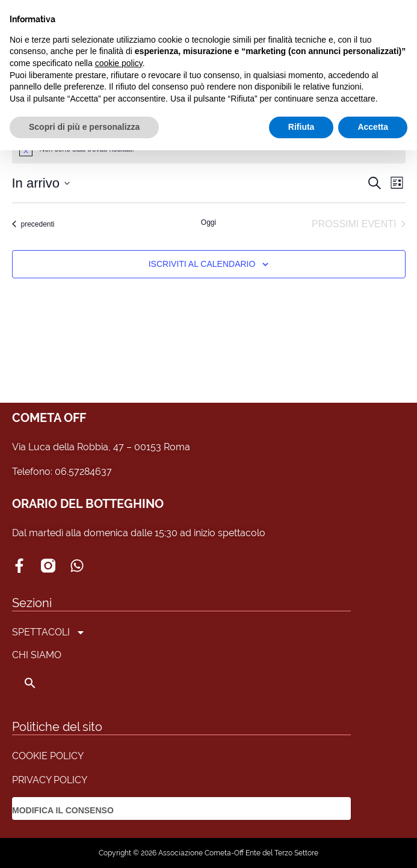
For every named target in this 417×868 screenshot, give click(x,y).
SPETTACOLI (49, 632)
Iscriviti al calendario (202, 264)
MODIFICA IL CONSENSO (63, 810)
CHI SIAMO (37, 655)
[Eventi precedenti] (33, 224)
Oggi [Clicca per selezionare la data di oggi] (209, 222)
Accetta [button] (373, 127)
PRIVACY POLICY (50, 780)
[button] (49, 683)
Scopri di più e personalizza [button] (84, 127)
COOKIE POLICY (48, 756)
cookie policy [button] (119, 63)
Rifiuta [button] (301, 127)
